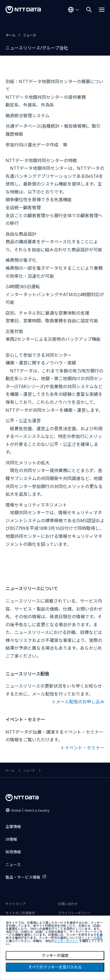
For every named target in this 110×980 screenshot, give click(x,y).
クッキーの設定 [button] (92, 938)
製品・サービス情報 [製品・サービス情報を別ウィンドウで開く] (23, 877)
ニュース (30, 35)
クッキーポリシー (66, 941)
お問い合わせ (68, 904)
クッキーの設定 (55, 955)
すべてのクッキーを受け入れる (55, 967)
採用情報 (13, 852)
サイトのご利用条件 (20, 913)
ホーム (10, 35)
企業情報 (13, 827)
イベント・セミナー (85, 748)
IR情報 (11, 839)
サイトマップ (15, 904)
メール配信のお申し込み (80, 702)
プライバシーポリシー (74, 913)
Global (30, 810)
